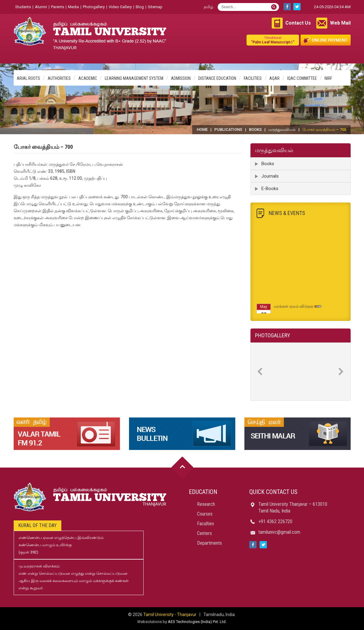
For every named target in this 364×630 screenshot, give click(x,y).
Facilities (253, 78)
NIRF (328, 78)
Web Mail (340, 23)
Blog (140, 7)
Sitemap (155, 7)
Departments (209, 543)
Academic (88, 78)
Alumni (41, 7)
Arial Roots (28, 78)
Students (23, 7)
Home (202, 129)
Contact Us (298, 23)
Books (255, 129)
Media (73, 7)
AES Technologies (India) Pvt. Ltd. (197, 622)
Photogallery (94, 7)
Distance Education (217, 78)
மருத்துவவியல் (282, 129)
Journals (270, 176)
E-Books (270, 189)
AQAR (274, 78)
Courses (205, 514)
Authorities (59, 78)
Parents (58, 7)
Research (206, 504)
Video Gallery (120, 7)
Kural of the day (37, 525)
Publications (228, 129)
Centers (204, 533)
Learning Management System (134, 78)
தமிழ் (208, 7)
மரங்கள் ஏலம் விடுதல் (294, 309)
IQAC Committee (302, 78)
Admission (181, 78)
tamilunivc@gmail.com (279, 532)
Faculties (206, 524)
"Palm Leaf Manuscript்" (273, 40)
